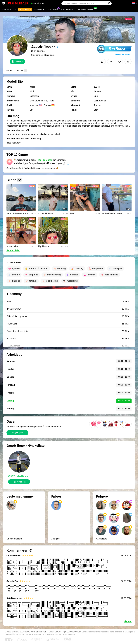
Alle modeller (9, 9)
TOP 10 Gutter (45, 160)
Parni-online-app (86, 9)
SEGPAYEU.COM (73, 632)
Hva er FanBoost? (123, 54)
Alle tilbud (53, 9)
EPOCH (58, 632)
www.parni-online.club (36, 632)
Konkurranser (68, 9)
